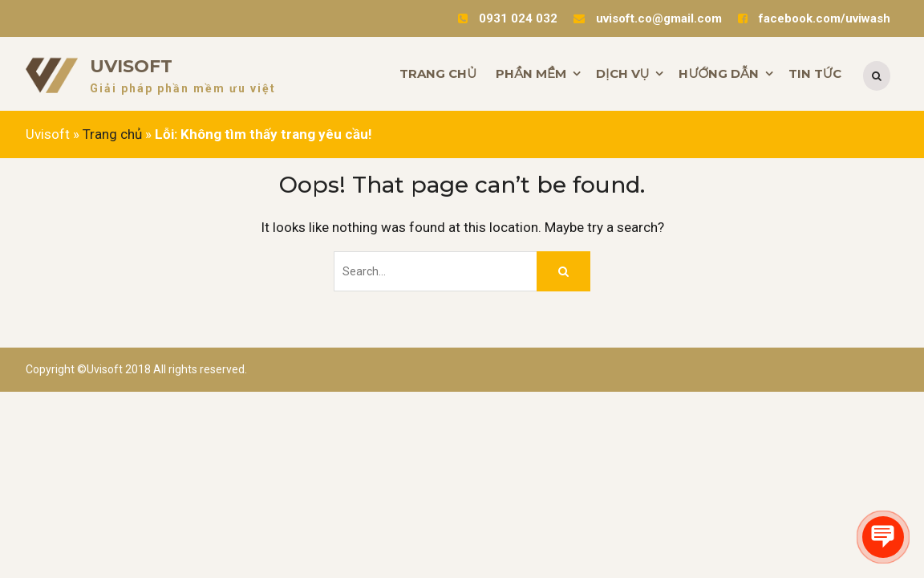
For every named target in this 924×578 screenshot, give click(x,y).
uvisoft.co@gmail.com (659, 18)
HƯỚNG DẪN (718, 73)
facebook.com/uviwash (825, 18)
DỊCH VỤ (622, 73)
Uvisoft (131, 66)
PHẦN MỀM (531, 73)
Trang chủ (112, 134)
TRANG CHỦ (438, 73)
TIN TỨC (815, 73)
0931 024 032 (518, 18)
